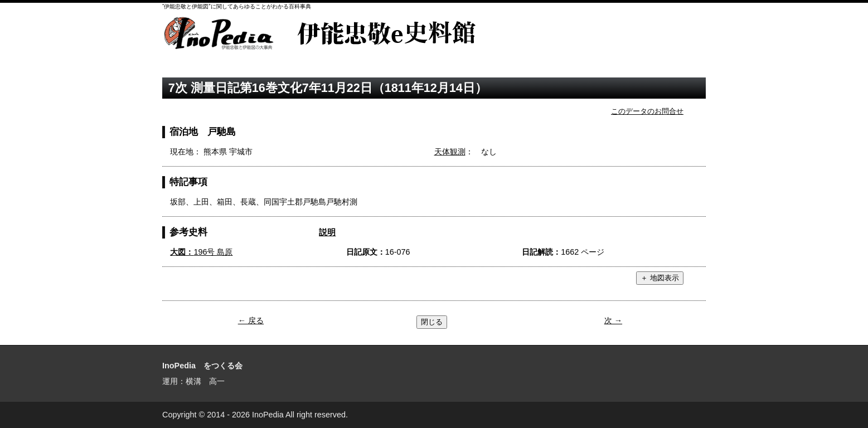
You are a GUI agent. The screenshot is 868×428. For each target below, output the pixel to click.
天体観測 (450, 152)
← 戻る (251, 320)
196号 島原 (201, 252)
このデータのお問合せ (647, 111)
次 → (613, 320)
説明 (327, 232)
